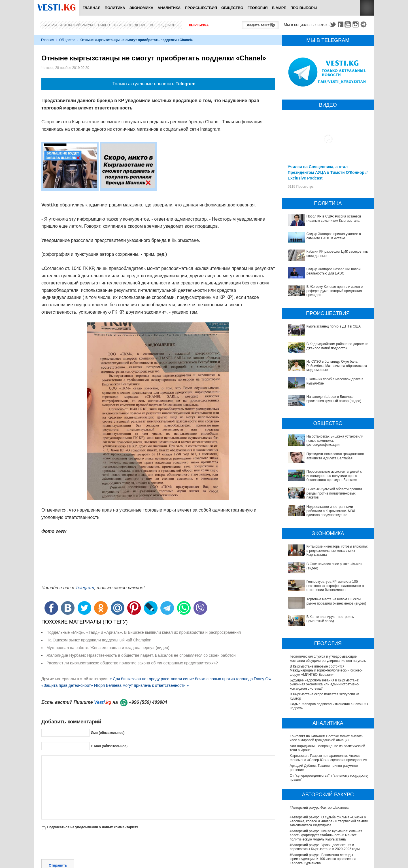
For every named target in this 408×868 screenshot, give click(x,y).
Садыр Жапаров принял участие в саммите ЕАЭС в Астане (334, 236)
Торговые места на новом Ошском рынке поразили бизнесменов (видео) (322, 551)
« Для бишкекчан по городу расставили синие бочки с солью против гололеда (181, 679)
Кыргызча (199, 25)
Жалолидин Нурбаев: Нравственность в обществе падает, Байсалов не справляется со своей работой (141, 655)
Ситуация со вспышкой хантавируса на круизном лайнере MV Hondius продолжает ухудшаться (329, 841)
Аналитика (169, 8)
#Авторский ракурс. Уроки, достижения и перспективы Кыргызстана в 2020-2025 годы (325, 781)
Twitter (333, 24)
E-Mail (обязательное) (109, 746)
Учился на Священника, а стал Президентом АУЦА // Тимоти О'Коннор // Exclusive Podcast (328, 172)
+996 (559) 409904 (148, 702)
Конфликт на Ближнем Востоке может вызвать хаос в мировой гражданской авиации (327, 672)
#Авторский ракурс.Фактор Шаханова (319, 742)
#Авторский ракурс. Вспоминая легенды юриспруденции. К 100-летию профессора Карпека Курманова (323, 793)
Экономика (141, 8)
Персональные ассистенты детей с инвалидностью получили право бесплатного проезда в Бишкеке (325, 468)
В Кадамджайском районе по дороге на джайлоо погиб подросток (338, 346)
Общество (232, 8)
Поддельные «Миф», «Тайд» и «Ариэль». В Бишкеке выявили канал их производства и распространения (144, 632)
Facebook (341, 24)
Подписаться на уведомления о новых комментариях (93, 827)
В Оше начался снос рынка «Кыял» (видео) (324, 529)
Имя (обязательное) (108, 732)
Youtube (348, 24)
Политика (115, 8)
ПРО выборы (304, 8)
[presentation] (84, 845)
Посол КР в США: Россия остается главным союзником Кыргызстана (334, 218)
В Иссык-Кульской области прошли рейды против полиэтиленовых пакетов (329, 480)
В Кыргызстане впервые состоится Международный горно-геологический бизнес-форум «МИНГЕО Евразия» (326, 605)
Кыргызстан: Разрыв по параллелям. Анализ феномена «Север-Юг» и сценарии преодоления (329, 692)
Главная (91, 8)
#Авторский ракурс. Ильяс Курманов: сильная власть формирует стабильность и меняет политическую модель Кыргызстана (326, 769)
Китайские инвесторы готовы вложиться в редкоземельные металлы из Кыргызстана (323, 522)
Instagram (356, 24)
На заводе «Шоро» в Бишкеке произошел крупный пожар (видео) (334, 399)
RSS (367, 8)
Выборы (49, 25)
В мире (279, 8)
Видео (104, 25)
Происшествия (201, 8)
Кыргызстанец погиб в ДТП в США (334, 326)
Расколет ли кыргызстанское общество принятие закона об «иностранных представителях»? (132, 663)
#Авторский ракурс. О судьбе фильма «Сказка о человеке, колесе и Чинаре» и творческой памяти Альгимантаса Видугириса (329, 756)
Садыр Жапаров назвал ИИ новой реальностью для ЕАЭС (334, 271)
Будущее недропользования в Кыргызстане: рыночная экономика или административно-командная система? (325, 619)
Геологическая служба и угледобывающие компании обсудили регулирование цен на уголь (328, 593)
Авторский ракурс (77, 25)
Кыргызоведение (130, 25)
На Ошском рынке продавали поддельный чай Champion (99, 640)
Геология (258, 8)
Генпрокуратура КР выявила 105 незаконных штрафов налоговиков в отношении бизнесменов (329, 541)
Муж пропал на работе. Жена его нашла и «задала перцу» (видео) (108, 648)
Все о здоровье (165, 25)
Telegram (364, 24)
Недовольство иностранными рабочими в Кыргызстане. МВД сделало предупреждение (326, 490)
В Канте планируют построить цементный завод (328, 559)
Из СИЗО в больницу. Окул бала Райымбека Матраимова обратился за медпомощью (337, 366)
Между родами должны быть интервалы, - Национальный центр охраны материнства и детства (325, 829)
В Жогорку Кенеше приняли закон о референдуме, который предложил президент (335, 291)
